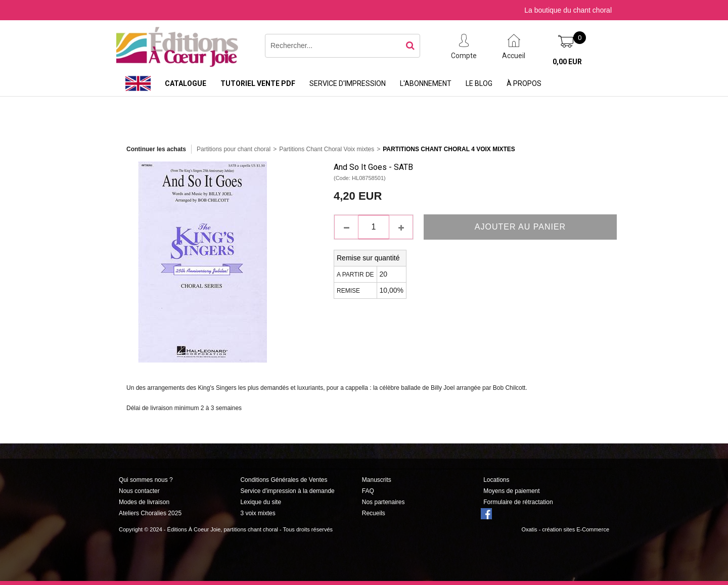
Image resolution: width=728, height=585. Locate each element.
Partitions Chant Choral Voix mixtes (327, 149)
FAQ (368, 491)
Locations (496, 480)
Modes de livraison (144, 502)
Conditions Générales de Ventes (284, 480)
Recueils (374, 513)
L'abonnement (426, 83)
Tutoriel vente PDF (258, 83)
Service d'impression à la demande (287, 491)
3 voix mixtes (258, 513)
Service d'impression (348, 83)
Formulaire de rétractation (518, 502)
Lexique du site (261, 502)
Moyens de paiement (511, 491)
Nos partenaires (383, 502)
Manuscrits (377, 480)
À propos (524, 83)
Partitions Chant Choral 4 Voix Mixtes (449, 149)
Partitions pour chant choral (234, 149)
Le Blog (479, 83)
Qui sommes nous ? (146, 480)
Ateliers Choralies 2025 (150, 513)
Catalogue (186, 83)
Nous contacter (139, 491)
